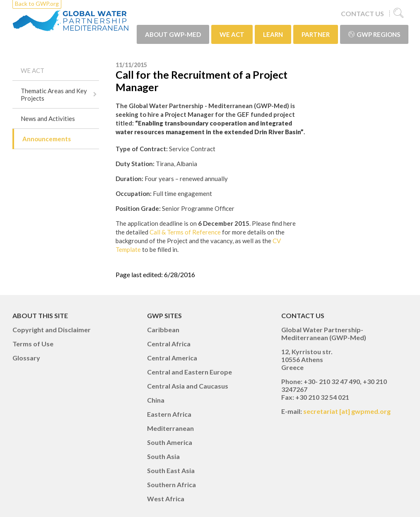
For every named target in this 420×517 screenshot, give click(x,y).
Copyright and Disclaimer (52, 330)
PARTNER (316, 34)
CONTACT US (362, 13)
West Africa (166, 499)
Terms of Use (33, 344)
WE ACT (232, 34)
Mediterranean (170, 428)
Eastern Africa (169, 414)
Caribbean (163, 330)
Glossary (26, 358)
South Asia (163, 456)
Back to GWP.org (37, 4)
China (156, 400)
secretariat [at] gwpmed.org (347, 411)
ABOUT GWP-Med (173, 34)
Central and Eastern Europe (189, 372)
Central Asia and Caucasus (188, 386)
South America (170, 442)
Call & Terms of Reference (185, 232)
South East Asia (171, 470)
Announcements (47, 139)
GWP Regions (374, 34)
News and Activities (48, 118)
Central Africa (169, 344)
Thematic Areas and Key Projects (54, 94)
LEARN (273, 34)
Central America (172, 358)
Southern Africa (171, 484)
